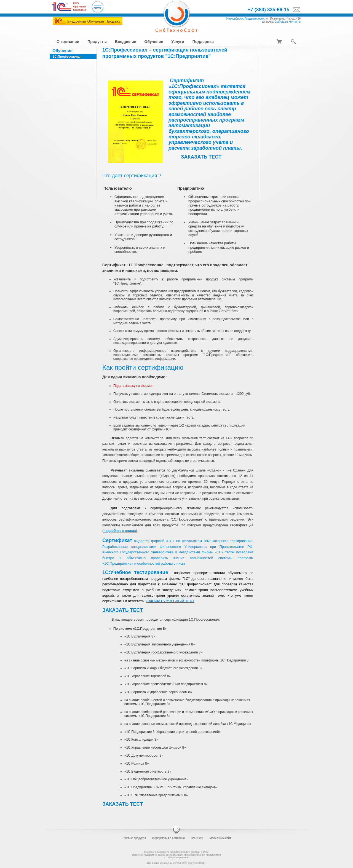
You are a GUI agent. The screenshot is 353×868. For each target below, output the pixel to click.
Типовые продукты (134, 838)
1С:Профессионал (67, 57)
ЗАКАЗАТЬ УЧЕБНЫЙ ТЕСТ (170, 601)
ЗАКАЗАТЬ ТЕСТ (201, 157)
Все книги (197, 838)
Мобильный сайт (220, 838)
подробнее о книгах (120, 531)
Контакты (295, 22)
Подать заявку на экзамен (133, 386)
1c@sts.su (281, 22)
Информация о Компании (168, 838)
